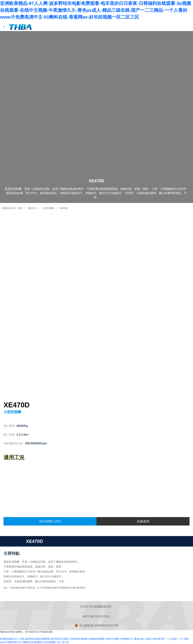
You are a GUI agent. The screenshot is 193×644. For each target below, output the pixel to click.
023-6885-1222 (50, 521)
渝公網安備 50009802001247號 (96, 626)
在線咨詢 (143, 521)
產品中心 (32, 208)
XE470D (64, 208)
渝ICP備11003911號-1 (96, 616)
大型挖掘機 (48, 208)
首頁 (20, 208)
